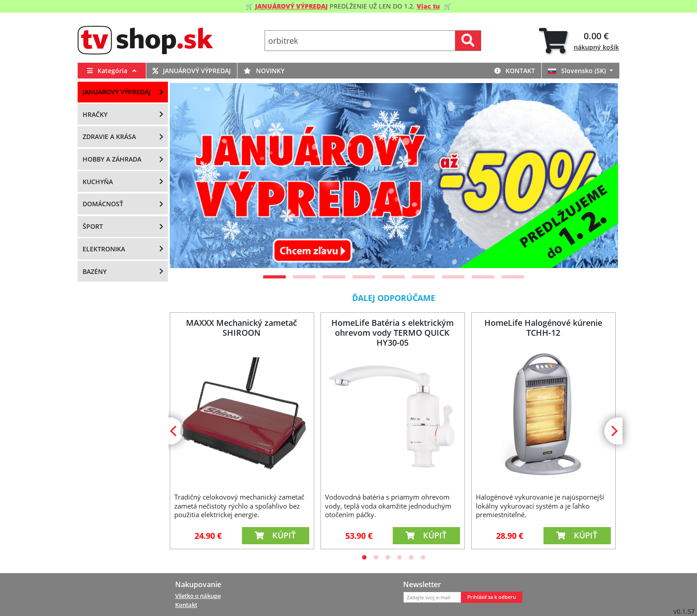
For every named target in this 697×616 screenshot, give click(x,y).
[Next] (600, 176)
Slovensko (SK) (578, 71)
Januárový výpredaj (192, 71)
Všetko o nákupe (198, 596)
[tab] (579, 41)
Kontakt (515, 71)
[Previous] (188, 176)
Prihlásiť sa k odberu (492, 597)
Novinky (264, 71)
